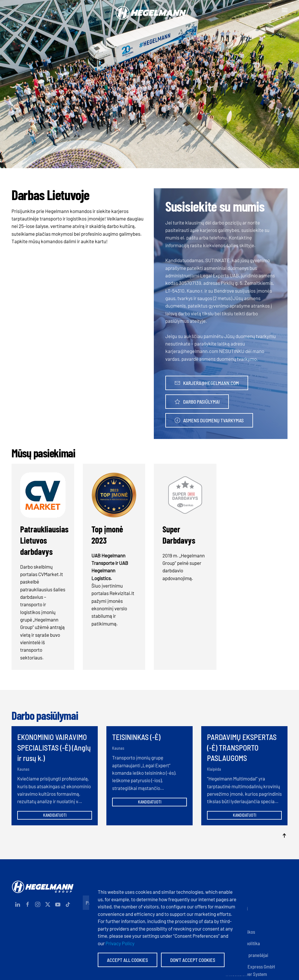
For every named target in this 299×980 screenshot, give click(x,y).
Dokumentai (236, 908)
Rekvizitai (234, 897)
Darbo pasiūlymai (197, 402)
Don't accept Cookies (193, 960)
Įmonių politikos (240, 932)
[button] (285, 10)
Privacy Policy (120, 943)
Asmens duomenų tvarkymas (209, 420)
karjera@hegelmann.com (207, 383)
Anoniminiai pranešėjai (247, 955)
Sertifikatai (236, 920)
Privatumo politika (243, 943)
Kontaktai (234, 885)
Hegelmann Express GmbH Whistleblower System (250, 970)
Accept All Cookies (128, 960)
